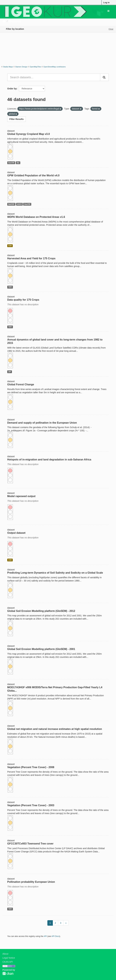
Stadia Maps (8, 67)
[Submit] (104, 77)
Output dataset (16, 533)
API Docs (56, 936)
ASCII (19, 204)
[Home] (4, 21)
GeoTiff (11, 163)
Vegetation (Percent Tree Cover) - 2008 (31, 767)
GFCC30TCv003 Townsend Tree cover (30, 844)
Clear (111, 29)
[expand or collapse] (108, 11)
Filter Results (17, 119)
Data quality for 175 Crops (23, 300)
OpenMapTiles (35, 67)
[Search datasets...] (54, 77)
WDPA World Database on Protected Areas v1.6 (36, 217)
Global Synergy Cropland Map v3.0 (29, 134)
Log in (106, 2)
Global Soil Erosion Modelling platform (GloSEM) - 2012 (41, 611)
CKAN (8, 973)
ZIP (10, 372)
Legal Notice (9, 958)
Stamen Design (21, 67)
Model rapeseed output (21, 496)
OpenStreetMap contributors (54, 67)
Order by (12, 89)
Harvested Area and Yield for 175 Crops (31, 258)
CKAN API (8, 962)
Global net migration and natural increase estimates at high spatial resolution (55, 729)
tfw (18, 163)
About (5, 954)
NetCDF (11, 204)
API (45, 936)
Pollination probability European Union (31, 882)
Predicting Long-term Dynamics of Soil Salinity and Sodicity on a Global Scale (55, 573)
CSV (10, 246)
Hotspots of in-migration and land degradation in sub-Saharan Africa (49, 460)
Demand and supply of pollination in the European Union (42, 423)
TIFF (10, 287)
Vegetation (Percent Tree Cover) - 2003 (31, 805)
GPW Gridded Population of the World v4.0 (33, 175)
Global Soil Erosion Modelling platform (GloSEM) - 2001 (41, 649)
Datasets (15, 21)
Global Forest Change (21, 384)
